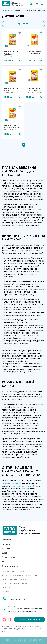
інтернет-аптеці (11, 483)
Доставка (7, 588)
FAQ (4, 562)
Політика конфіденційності (14, 572)
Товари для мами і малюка (25, 10)
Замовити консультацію (30, 620)
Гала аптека (7, 10)
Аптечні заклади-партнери (14, 584)
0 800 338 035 (17, 600)
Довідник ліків (10, 566)
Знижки (6, 544)
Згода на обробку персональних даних (20, 576)
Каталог (7, 540)
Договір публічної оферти (14, 580)
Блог (5, 553)
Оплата (5, 592)
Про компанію (10, 557)
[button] (20, 33)
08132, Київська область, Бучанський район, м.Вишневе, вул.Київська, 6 (25, 610)
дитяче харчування (23, 486)
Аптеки (6, 549)
